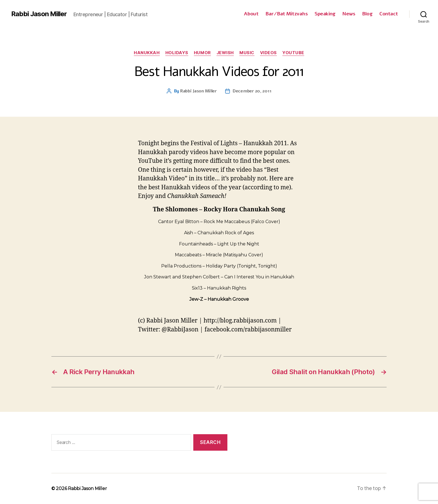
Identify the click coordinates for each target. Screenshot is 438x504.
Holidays (177, 53)
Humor (202, 53)
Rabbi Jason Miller (39, 14)
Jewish (225, 53)
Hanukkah (147, 53)
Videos (268, 53)
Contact (389, 14)
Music (247, 53)
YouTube (293, 53)
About (251, 14)
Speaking (325, 14)
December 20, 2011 (252, 91)
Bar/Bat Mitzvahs (286, 14)
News (349, 14)
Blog (367, 14)
